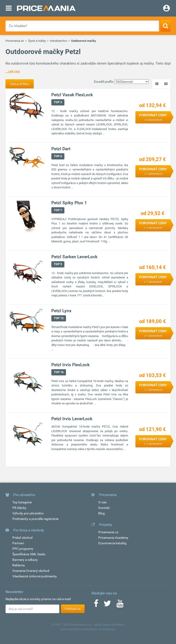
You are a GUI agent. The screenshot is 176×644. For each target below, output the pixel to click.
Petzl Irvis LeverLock (72, 419)
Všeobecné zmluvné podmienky (35, 576)
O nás (102, 502)
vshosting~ (109, 629)
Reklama (19, 565)
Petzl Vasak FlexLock (72, 95)
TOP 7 (58, 210)
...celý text (13, 71)
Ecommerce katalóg (112, 543)
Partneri (18, 543)
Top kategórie (22, 502)
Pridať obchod (22, 538)
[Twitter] (107, 605)
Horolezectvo (58, 41)
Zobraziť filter (20, 84)
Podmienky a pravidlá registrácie (35, 519)
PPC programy (23, 549)
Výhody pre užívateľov (28, 513)
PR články (19, 508)
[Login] (166, 9)
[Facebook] (96, 605)
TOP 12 (59, 318)
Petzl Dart (61, 149)
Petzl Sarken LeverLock (74, 257)
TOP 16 (59, 372)
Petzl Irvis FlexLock (70, 365)
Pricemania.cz (108, 532)
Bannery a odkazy (25, 560)
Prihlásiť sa (73, 609)
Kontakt (104, 508)
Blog (102, 513)
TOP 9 (58, 264)
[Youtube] (120, 605)
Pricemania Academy (113, 538)
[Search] (166, 26)
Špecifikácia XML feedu (29, 554)
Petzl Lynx (61, 311)
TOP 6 (58, 156)
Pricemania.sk (15, 41)
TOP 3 (58, 102)
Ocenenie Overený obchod (31, 571)
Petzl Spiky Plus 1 (69, 203)
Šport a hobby (37, 41)
